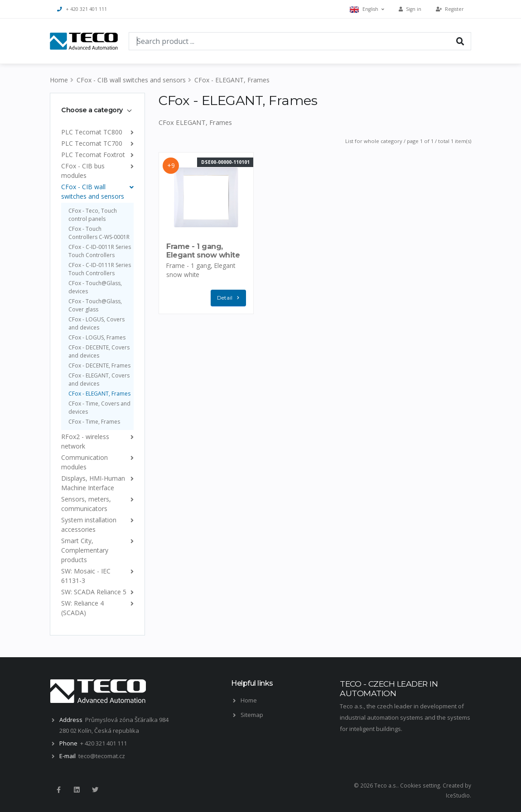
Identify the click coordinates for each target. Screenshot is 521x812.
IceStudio (458, 795)
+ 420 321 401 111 (82, 9)
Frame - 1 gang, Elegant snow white (203, 251)
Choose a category (92, 110)
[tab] (97, 110)
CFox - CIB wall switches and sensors (131, 80)
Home (59, 80)
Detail (230, 298)
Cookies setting (420, 785)
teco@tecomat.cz (102, 756)
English (367, 9)
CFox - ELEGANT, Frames (232, 80)
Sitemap (252, 715)
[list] (130, 132)
